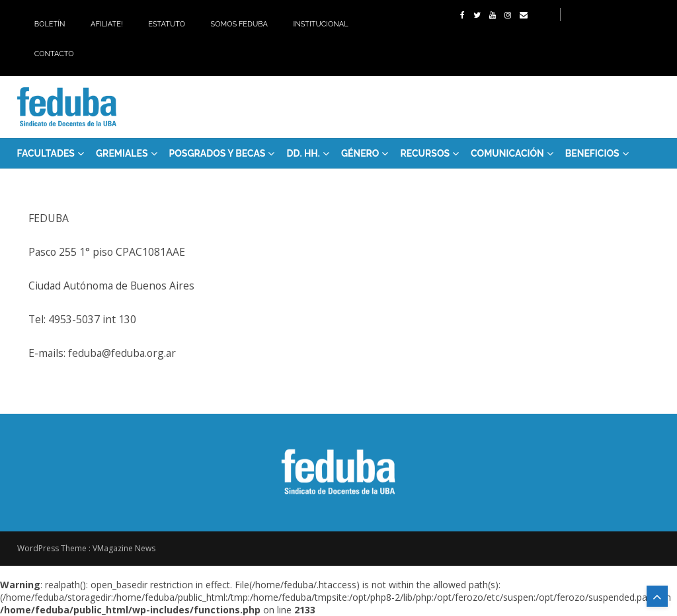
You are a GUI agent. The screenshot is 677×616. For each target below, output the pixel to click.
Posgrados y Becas (218, 153)
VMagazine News (124, 548)
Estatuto (167, 24)
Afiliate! (107, 24)
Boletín (50, 24)
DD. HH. (303, 153)
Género (360, 153)
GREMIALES (122, 153)
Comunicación (507, 153)
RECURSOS (425, 153)
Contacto (54, 54)
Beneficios (592, 153)
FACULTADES (46, 153)
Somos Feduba (239, 24)
